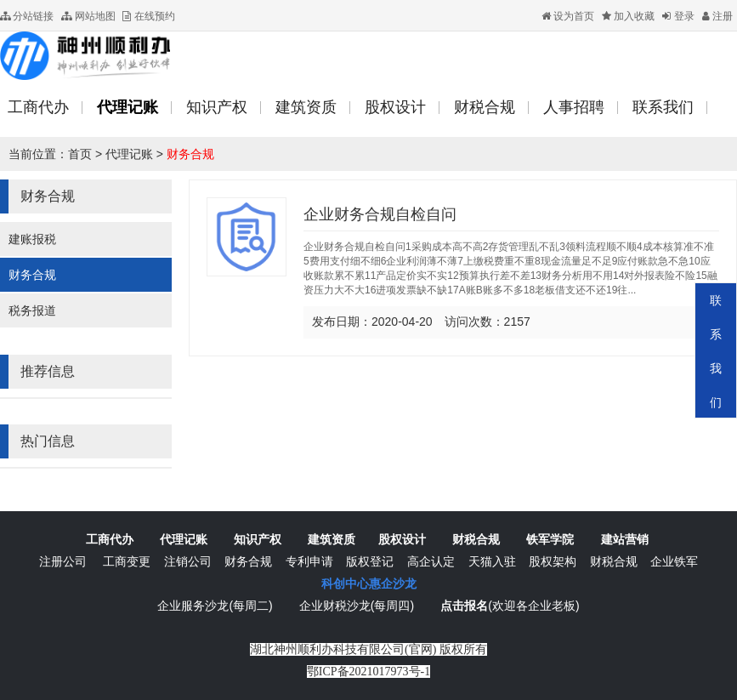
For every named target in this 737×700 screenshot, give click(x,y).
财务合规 (190, 154)
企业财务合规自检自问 (380, 214)
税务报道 (32, 310)
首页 (80, 154)
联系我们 (716, 351)
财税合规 (476, 539)
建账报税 (32, 239)
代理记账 (129, 154)
